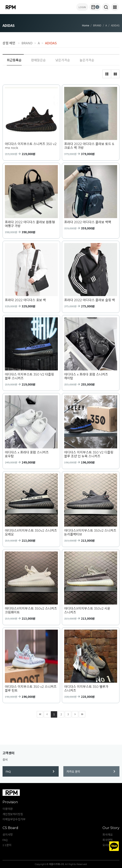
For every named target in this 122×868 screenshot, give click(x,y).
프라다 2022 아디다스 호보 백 (25, 300)
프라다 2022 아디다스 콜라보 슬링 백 (90, 300)
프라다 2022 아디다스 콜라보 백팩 (88, 222)
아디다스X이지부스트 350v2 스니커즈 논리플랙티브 (90, 533)
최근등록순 (14, 60)
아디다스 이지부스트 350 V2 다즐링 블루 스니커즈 (29, 376)
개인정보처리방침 (13, 814)
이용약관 (8, 809)
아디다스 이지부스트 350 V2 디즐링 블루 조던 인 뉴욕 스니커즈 (89, 454)
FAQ (30, 771)
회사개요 (108, 834)
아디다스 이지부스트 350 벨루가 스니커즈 (86, 689)
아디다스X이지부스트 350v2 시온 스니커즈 (87, 610)
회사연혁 (108, 840)
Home (86, 25)
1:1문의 (7, 845)
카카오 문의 (91, 771)
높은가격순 (87, 60)
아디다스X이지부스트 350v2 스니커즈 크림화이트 (31, 610)
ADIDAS (51, 43)
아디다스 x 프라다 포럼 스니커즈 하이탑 (86, 376)
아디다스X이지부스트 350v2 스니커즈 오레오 (31, 533)
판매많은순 (38, 60)
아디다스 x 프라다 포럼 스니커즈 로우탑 (27, 454)
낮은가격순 (63, 60)
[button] (106, 7)
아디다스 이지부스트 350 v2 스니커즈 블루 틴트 (31, 689)
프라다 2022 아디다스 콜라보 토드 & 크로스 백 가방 (89, 146)
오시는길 (108, 845)
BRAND (27, 43)
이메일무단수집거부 (14, 819)
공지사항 (8, 834)
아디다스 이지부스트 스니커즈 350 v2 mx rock (31, 146)
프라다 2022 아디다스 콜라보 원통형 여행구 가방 (30, 224)
